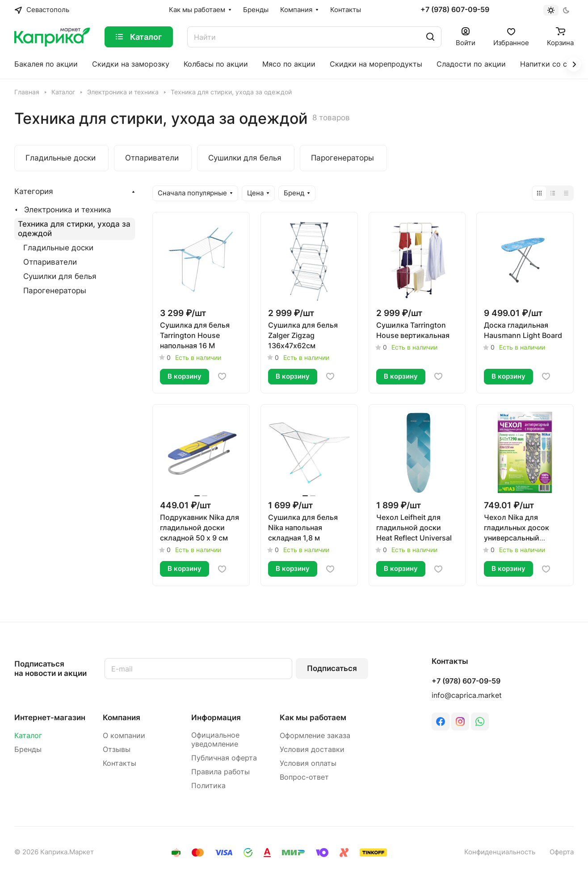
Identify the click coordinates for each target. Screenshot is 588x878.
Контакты (120, 763)
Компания (122, 718)
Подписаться (332, 668)
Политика (208, 786)
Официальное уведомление (215, 740)
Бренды (28, 749)
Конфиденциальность (500, 852)
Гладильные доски (58, 248)
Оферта (562, 852)
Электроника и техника (68, 210)
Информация (216, 718)
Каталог (28, 736)
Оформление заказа (315, 736)
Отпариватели (50, 262)
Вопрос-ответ (304, 777)
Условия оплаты (308, 763)
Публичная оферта (224, 758)
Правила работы (220, 772)
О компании (124, 736)
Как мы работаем (313, 718)
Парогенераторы (55, 291)
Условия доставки (312, 749)
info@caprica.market (467, 695)
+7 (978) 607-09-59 (455, 10)
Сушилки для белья (60, 276)
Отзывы (117, 749)
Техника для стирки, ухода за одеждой (74, 229)
